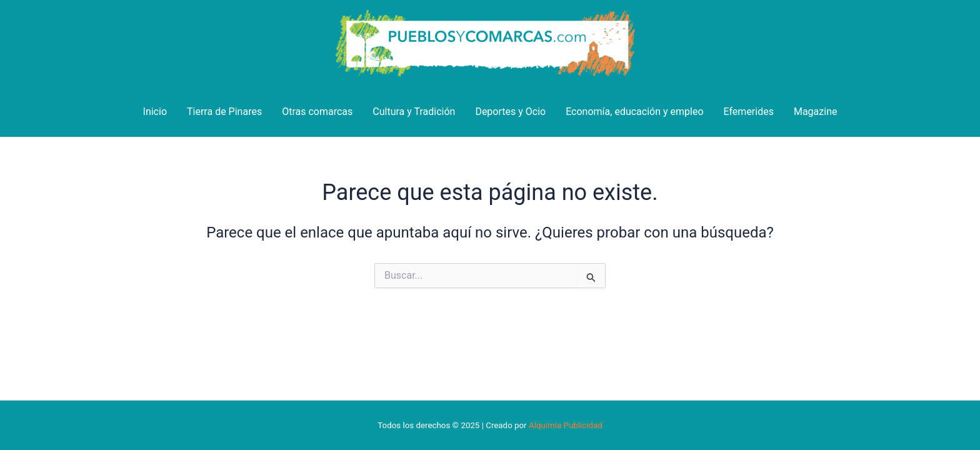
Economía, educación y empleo (634, 112)
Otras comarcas (317, 112)
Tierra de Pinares (224, 112)
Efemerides (749, 112)
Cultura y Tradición (414, 112)
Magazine (816, 112)
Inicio (155, 112)
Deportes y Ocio (510, 112)
